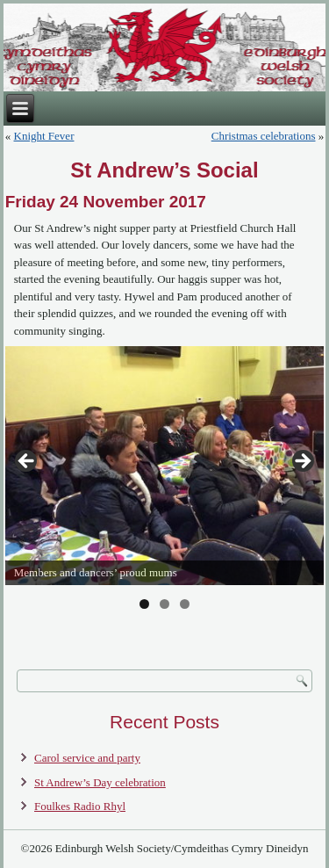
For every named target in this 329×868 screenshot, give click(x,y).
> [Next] (302, 462)
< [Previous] (27, 462)
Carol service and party (87, 758)
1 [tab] (144, 604)
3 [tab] (185, 604)
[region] (165, 466)
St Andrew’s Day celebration (100, 782)
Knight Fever (44, 136)
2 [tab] (164, 604)
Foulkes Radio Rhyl (80, 806)
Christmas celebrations (264, 136)
